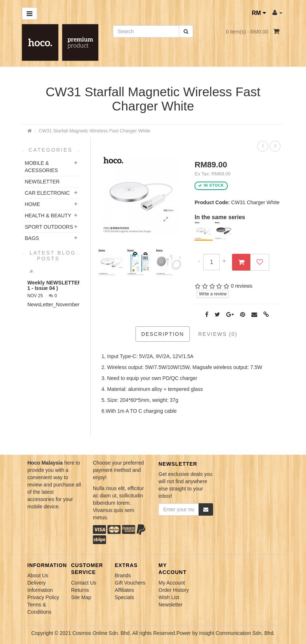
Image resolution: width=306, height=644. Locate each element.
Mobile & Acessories (41, 167)
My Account (172, 583)
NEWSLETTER (42, 182)
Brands (123, 575)
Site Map (81, 597)
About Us (38, 575)
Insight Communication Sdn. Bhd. (237, 633)
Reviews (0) (218, 334)
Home (32, 204)
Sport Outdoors (49, 227)
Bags (32, 238)
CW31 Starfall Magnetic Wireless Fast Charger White (94, 131)
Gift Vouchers (130, 583)
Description (163, 334)
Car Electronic (47, 193)
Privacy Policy (43, 597)
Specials (124, 597)
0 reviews (242, 286)
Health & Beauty (48, 216)
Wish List (169, 597)
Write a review (213, 294)
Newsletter (170, 605)
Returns (80, 590)
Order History (174, 590)
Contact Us (84, 583)
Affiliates (124, 590)
